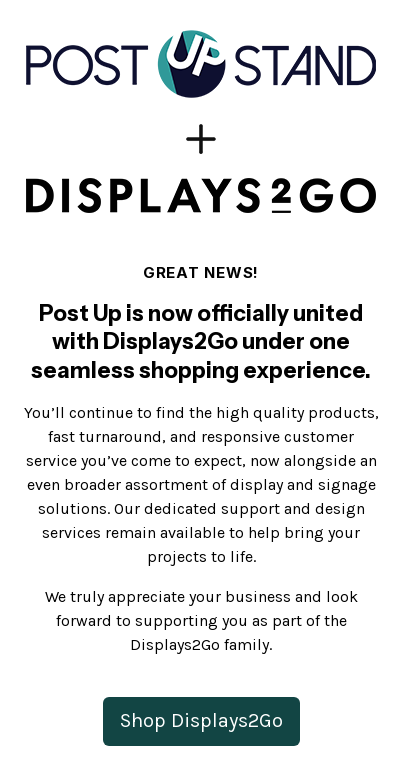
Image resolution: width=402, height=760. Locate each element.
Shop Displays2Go (201, 720)
